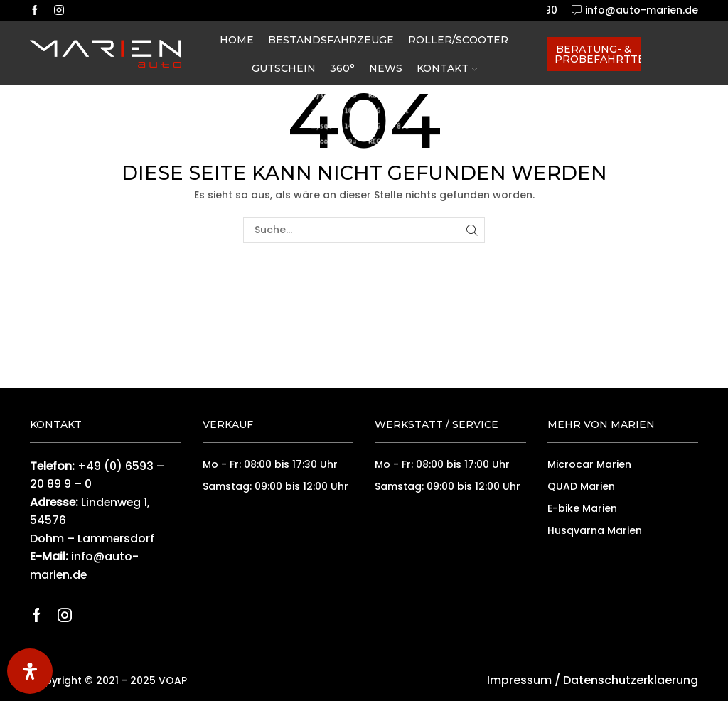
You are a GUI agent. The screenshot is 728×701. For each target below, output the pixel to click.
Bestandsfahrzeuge (331, 40)
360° (342, 68)
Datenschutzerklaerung (631, 680)
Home (237, 40)
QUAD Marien (581, 486)
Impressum (519, 680)
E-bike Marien (582, 508)
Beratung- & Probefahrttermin (598, 54)
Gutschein (284, 68)
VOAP (173, 680)
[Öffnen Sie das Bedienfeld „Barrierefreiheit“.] (30, 671)
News (386, 68)
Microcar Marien (589, 464)
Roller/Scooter (458, 40)
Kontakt (447, 68)
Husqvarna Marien (595, 530)
